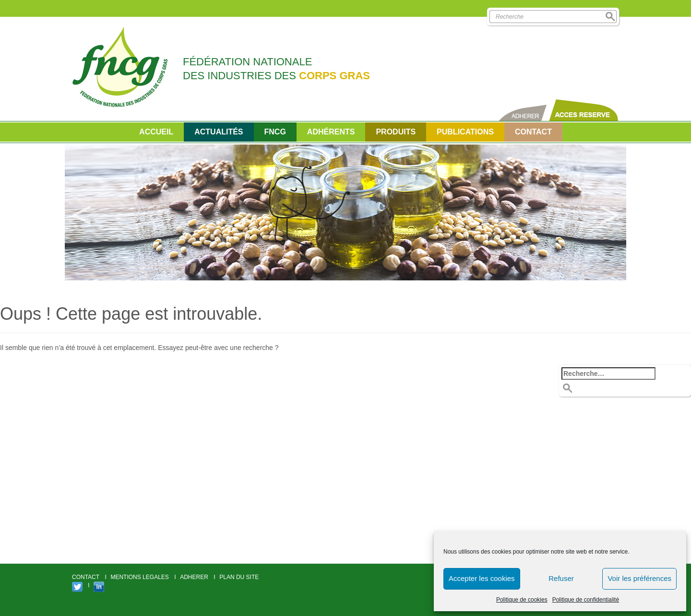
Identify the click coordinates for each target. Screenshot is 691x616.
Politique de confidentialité (586, 600)
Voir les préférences (639, 578)
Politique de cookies (522, 600)
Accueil (156, 132)
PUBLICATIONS (465, 132)
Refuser (561, 578)
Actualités (219, 132)
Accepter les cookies (482, 578)
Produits (396, 132)
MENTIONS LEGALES (139, 577)
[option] (345, 212)
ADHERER (194, 577)
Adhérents (331, 132)
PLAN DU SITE (239, 577)
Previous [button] (82, 213)
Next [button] (609, 213)
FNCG (275, 132)
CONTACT (533, 132)
